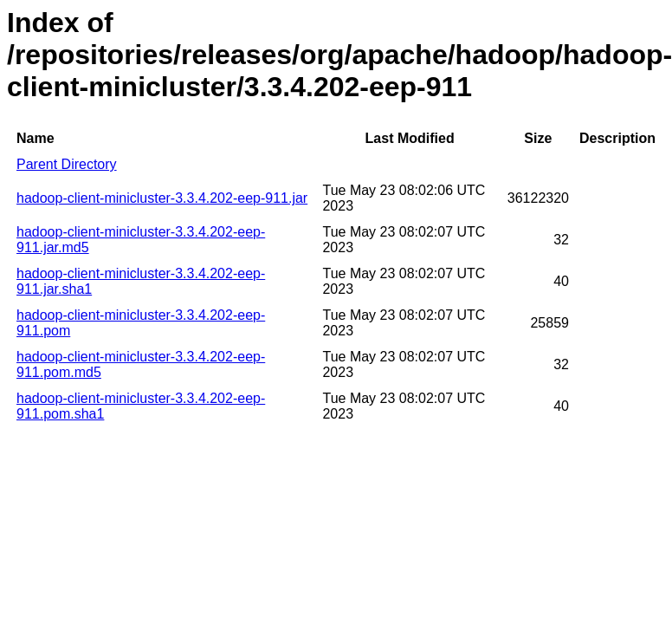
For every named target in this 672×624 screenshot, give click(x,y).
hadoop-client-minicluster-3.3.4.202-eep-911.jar (162, 198)
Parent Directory (67, 164)
